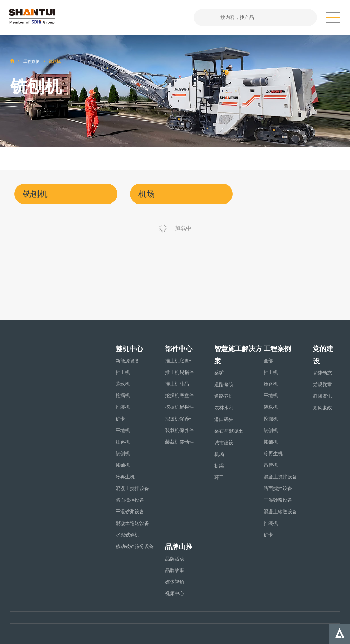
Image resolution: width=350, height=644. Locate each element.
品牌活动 (175, 559)
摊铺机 (123, 465)
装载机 (123, 384)
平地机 (123, 430)
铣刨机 (123, 453)
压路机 (123, 442)
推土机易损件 (179, 372)
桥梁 (219, 466)
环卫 (219, 477)
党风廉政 (322, 408)
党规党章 (322, 384)
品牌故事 (175, 570)
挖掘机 (123, 395)
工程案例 (31, 61)
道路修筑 (224, 384)
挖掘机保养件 (179, 419)
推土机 (123, 372)
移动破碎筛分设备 (135, 546)
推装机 (123, 407)
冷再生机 (125, 477)
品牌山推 (179, 547)
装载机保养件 (179, 430)
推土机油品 (177, 384)
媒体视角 (175, 582)
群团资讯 (322, 396)
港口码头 (224, 419)
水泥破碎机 (127, 535)
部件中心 (179, 349)
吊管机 (271, 465)
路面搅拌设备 (130, 500)
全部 (268, 361)
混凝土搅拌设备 (132, 488)
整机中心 (129, 349)
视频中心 (175, 593)
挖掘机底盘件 (179, 395)
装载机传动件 (179, 442)
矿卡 (120, 419)
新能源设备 (127, 361)
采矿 (219, 373)
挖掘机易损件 (179, 407)
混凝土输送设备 (132, 523)
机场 (219, 454)
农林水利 (224, 408)
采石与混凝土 (229, 431)
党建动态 (322, 373)
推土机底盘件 (179, 361)
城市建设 (224, 443)
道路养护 (224, 396)
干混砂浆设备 (130, 512)
